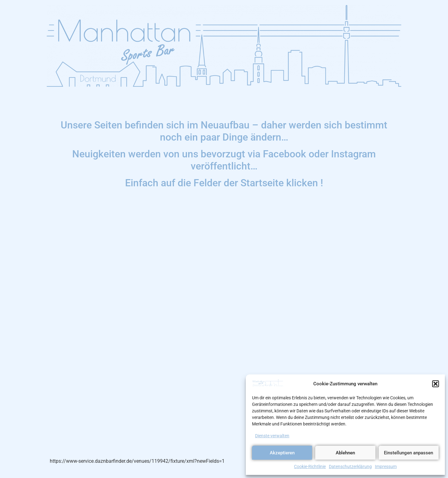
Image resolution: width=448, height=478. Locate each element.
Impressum (386, 466)
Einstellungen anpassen (408, 453)
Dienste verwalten (272, 436)
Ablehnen (345, 453)
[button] (436, 384)
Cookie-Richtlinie (310, 466)
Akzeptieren (282, 453)
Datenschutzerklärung (350, 466)
